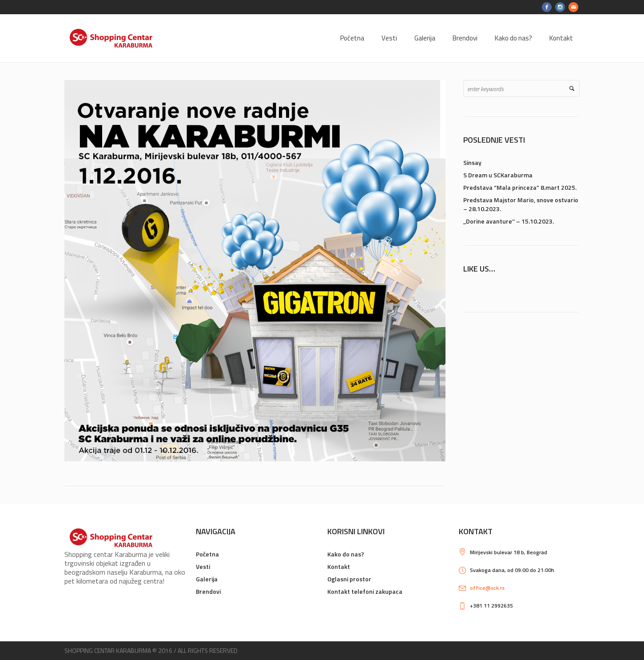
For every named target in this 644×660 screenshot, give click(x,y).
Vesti (203, 566)
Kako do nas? (346, 554)
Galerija (207, 579)
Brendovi (208, 591)
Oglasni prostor (349, 579)
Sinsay (472, 162)
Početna (207, 554)
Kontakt (339, 566)
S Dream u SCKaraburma (498, 175)
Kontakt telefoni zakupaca (365, 591)
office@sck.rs (487, 588)
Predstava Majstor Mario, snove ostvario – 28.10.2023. (521, 204)
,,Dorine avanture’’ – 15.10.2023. (509, 221)
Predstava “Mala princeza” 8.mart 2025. (520, 187)
